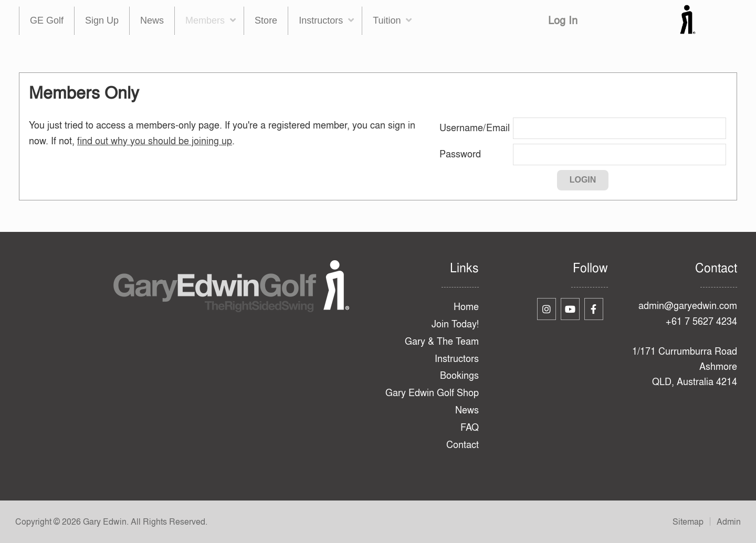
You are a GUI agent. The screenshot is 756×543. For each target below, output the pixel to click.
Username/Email (475, 128)
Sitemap (688, 521)
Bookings (459, 375)
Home (466, 307)
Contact (463, 445)
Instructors (457, 359)
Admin (729, 521)
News (467, 410)
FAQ (470, 427)
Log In (563, 20)
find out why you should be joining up (155, 141)
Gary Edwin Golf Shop (432, 393)
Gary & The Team (442, 341)
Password (460, 154)
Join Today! (455, 324)
